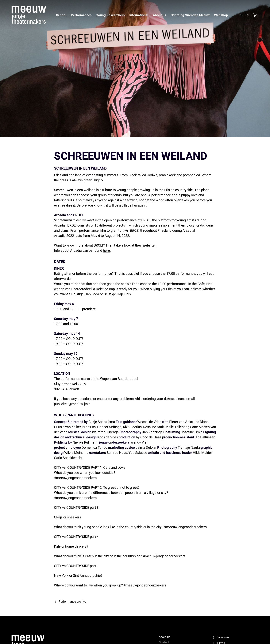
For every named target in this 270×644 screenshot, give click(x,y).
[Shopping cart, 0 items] (255, 15)
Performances (81, 15)
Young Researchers (110, 15)
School (61, 15)
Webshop (221, 15)
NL (241, 15)
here (106, 250)
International (139, 15)
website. (149, 245)
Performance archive (70, 602)
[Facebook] (235, 637)
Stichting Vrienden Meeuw (190, 15)
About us (160, 15)
